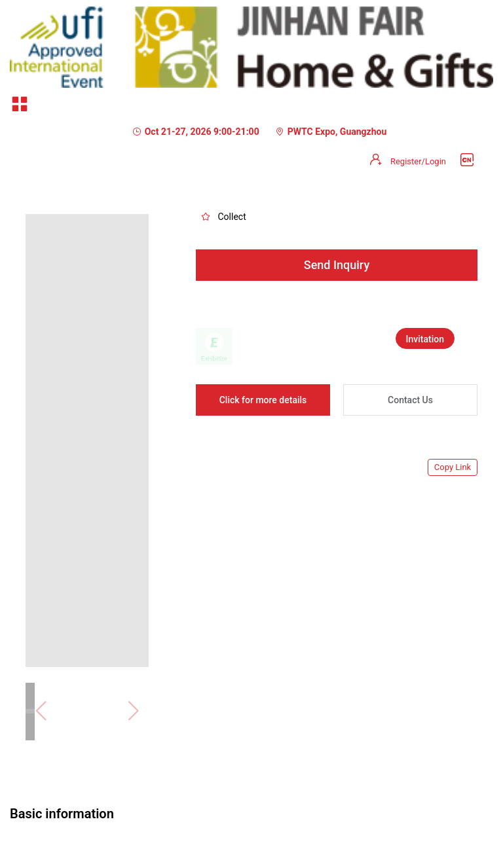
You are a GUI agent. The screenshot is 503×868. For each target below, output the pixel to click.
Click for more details (263, 400)
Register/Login (418, 161)
